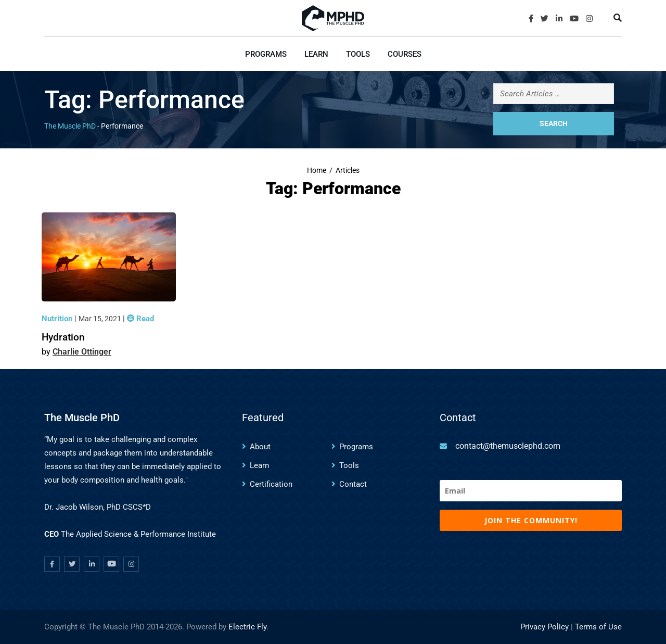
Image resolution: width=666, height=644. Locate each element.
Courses (405, 54)
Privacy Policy (545, 627)
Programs (266, 54)
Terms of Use (598, 627)
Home (317, 171)
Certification (271, 484)
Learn (316, 54)
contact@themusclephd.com (508, 446)
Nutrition (58, 319)
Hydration (63, 337)
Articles (348, 171)
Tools (358, 54)
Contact (353, 484)
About (260, 447)
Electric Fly (247, 627)
